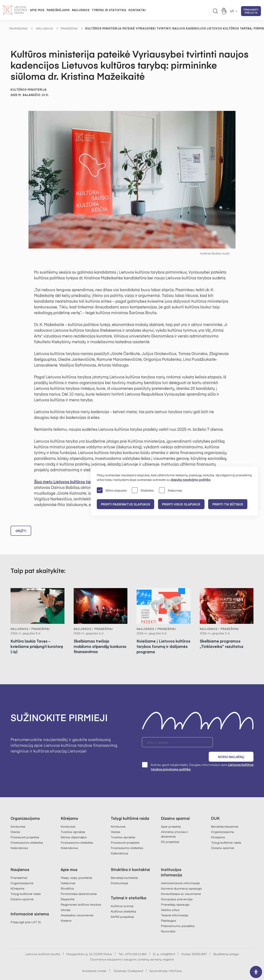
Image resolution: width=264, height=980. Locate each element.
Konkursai (18, 816)
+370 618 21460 (135, 943)
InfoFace (175, 960)
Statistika (143, 490)
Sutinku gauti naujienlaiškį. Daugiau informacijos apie (198, 756)
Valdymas (68, 872)
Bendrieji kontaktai (124, 867)
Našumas (170, 490)
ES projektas (170, 831)
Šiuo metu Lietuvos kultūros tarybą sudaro (73, 481)
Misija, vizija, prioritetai (76, 867)
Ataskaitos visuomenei (77, 904)
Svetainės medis (94, 960)
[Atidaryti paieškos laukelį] (215, 11)
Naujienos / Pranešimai (30, 629)
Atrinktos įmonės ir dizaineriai (174, 823)
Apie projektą (171, 816)
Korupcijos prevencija (177, 888)
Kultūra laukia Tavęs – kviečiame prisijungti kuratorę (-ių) (31, 646)
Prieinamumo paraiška (178, 915)
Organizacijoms (222, 821)
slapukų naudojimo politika (191, 479)
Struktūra (67, 878)
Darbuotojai (119, 872)
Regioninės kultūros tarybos (81, 894)
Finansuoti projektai (25, 826)
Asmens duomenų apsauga (181, 878)
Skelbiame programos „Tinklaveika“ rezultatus (222, 644)
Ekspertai (68, 888)
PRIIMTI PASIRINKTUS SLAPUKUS (126, 504)
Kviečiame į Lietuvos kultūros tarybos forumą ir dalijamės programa (163, 646)
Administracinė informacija (180, 872)
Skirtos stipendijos (74, 826)
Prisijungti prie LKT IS (251, 11)
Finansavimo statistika (27, 832)
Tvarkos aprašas (73, 821)
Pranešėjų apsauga (175, 894)
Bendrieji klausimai (225, 816)
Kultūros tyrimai (122, 895)
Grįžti (21, 531)
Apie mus (37, 10)
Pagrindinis (18, 28)
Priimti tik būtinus (231, 504)
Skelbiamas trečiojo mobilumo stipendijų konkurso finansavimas (95, 646)
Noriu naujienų (235, 742)
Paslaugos (168, 910)
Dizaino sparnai (222, 837)
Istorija (65, 899)
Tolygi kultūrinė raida (226, 832)
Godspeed (135, 960)
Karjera (66, 910)
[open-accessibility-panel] (256, 972)
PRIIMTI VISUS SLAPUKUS (183, 504)
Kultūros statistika (123, 901)
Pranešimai (69, 28)
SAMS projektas (122, 906)
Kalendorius (19, 837)
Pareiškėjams (58, 10)
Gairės (15, 821)
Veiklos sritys (170, 899)
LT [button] (232, 11)
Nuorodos (168, 921)
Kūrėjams (218, 826)
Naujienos (81, 10)
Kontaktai (137, 10)
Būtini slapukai (112, 490)
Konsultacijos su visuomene (181, 883)
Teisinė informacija (174, 904)
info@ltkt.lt (168, 943)
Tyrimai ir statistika (109, 10)
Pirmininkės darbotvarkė (79, 883)
